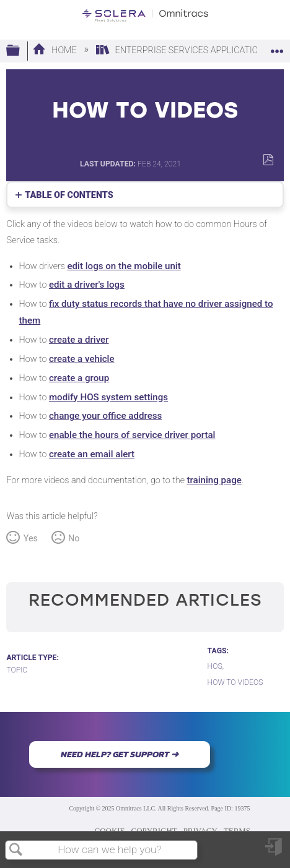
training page (214, 480)
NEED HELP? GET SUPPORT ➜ (120, 754)
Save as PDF (268, 160)
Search (16, 850)
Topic (17, 670)
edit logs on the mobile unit (124, 266)
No (74, 539)
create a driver (79, 340)
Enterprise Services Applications (184, 50)
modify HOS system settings (108, 397)
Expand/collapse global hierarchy (21, 51)
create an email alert (92, 454)
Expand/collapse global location (277, 47)
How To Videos (235, 682)
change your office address (105, 416)
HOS (215, 666)
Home (55, 50)
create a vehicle (82, 359)
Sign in (275, 852)
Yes (31, 539)
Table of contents (69, 195)
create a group (79, 378)
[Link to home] (145, 15)
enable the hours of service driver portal (132, 435)
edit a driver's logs (87, 285)
